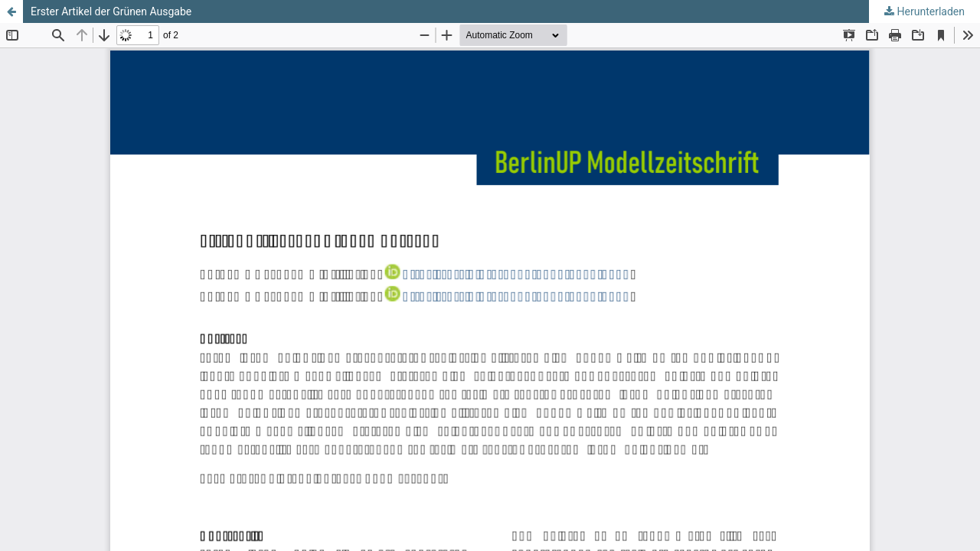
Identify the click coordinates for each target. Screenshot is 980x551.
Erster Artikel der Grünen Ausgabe (111, 11)
